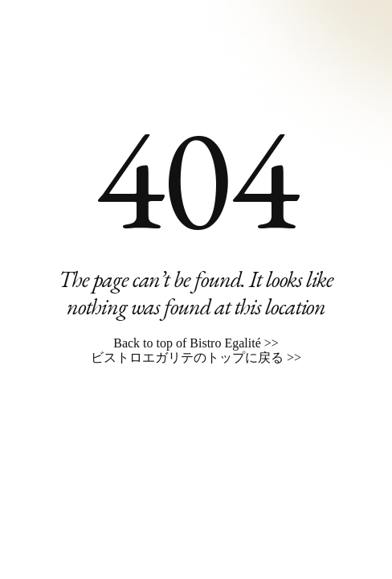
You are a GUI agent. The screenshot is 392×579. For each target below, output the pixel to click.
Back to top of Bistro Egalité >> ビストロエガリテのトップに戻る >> (196, 350)
